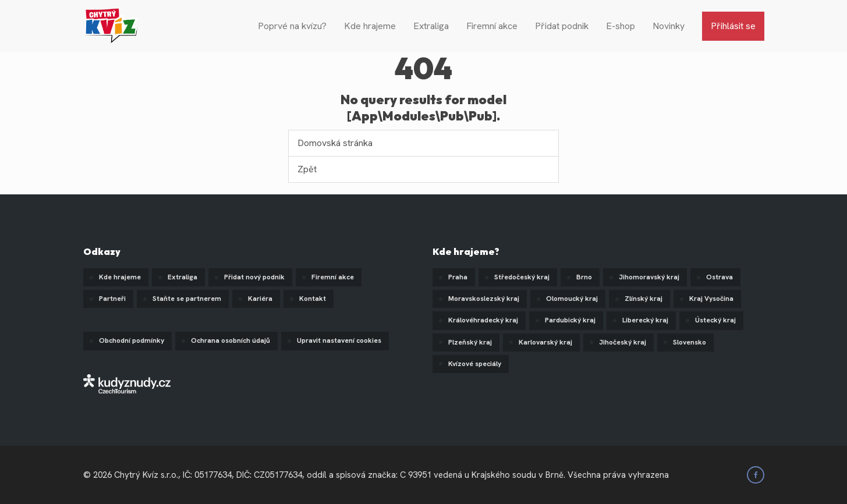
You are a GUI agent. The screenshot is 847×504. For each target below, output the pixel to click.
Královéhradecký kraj (483, 320)
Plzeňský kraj (470, 342)
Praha (458, 277)
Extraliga (431, 26)
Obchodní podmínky (132, 340)
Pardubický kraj (570, 320)
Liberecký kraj (645, 320)
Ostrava (720, 277)
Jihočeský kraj (623, 342)
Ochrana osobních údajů (231, 340)
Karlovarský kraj (545, 342)
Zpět (307, 169)
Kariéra (260, 299)
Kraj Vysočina (711, 299)
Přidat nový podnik (254, 277)
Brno (584, 277)
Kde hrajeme (370, 26)
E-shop (621, 26)
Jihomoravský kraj (649, 277)
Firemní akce (492, 26)
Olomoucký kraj (572, 299)
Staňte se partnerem (187, 299)
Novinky (669, 26)
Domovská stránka (335, 143)
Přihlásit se (733, 26)
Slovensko (690, 342)
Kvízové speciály (475, 364)
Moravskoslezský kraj (484, 299)
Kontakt (313, 299)
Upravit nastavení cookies (339, 340)
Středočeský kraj (522, 277)
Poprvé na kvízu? (292, 26)
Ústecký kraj (715, 320)
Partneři (112, 299)
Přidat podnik (562, 26)
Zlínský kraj (644, 299)
